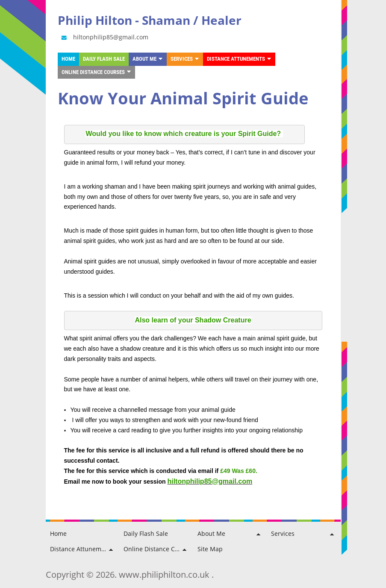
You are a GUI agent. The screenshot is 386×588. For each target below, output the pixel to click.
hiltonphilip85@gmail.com (104, 37)
